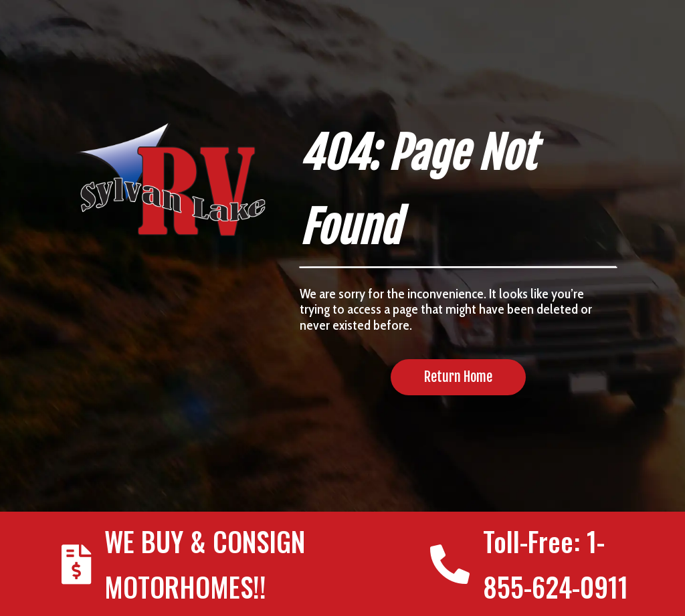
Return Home (458, 377)
